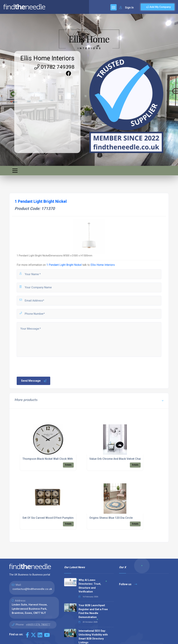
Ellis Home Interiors (47, 58)
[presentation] (43, 366)
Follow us (128, 584)
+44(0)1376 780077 (38, 625)
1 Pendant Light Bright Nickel (64, 265)
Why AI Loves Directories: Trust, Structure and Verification (90, 586)
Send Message (34, 381)
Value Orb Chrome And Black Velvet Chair (116, 459)
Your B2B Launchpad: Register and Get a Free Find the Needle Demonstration (93, 611)
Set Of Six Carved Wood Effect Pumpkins (49, 518)
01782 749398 (54, 67)
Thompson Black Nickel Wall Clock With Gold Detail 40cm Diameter (65, 459)
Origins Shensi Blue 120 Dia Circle (111, 518)
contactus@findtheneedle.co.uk (32, 589)
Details (68, 465)
